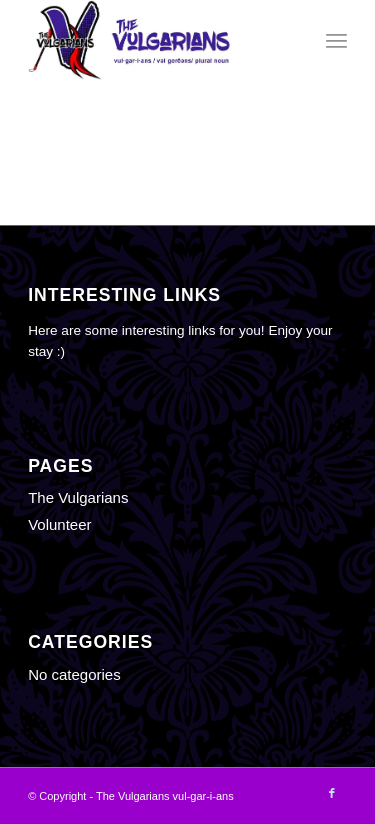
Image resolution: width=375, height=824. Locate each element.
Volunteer (59, 524)
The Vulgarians (78, 497)
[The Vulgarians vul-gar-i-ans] (155, 40)
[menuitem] (336, 40)
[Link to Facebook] (332, 793)
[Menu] (336, 40)
